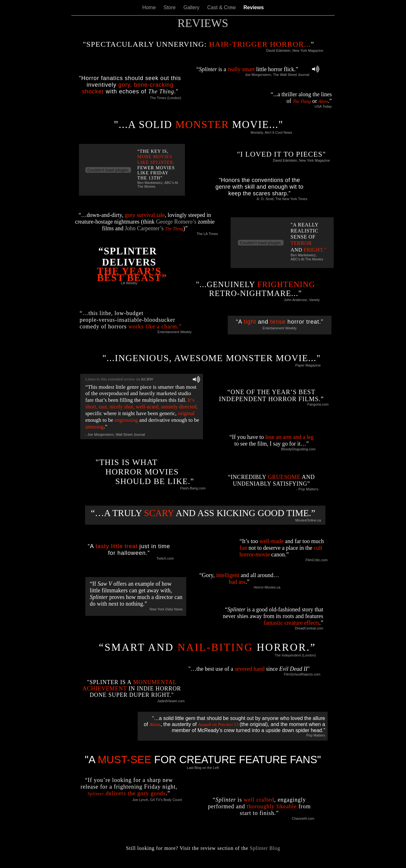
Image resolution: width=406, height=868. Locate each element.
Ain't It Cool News (278, 132)
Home (150, 7)
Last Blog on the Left (203, 768)
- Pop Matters (307, 489)
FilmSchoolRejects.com (302, 674)
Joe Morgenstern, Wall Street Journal (116, 434)
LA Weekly (129, 283)
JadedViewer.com (171, 701)
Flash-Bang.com (193, 488)
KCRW (147, 379)
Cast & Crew (222, 7)
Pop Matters (316, 735)
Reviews (254, 7)
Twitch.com (165, 558)
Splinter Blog (265, 848)
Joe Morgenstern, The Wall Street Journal (277, 75)
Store (170, 7)
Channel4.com (303, 818)
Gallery (192, 7)
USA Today (323, 106)
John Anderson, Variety (302, 300)
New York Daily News (166, 609)
